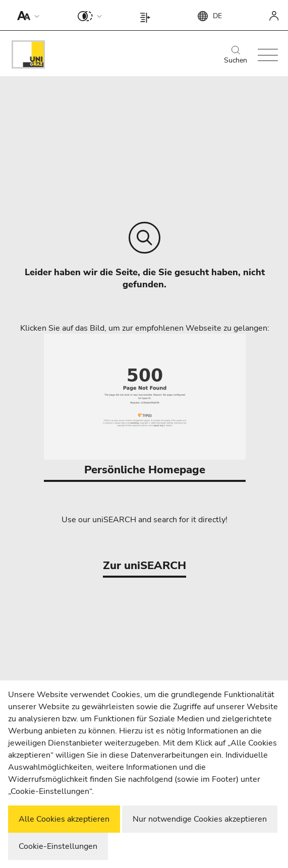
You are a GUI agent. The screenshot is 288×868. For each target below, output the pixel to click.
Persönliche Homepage (145, 406)
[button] (26, 15)
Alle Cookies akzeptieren (64, 819)
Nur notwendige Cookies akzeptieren (200, 819)
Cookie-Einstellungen (58, 846)
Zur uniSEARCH (145, 566)
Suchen (236, 55)
